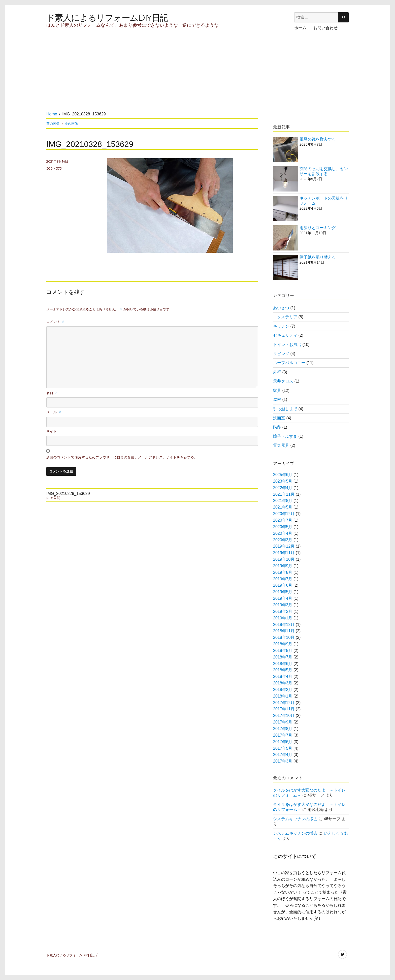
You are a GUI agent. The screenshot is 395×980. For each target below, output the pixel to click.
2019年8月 (283, 572)
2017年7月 (283, 735)
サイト (52, 431)
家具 (277, 390)
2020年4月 (283, 533)
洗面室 (279, 418)
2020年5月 (283, 527)
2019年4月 (283, 598)
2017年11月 (284, 709)
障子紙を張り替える (318, 257)
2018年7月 (283, 657)
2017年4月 (283, 755)
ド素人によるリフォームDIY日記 (107, 18)
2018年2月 (283, 690)
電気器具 (281, 445)
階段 (277, 427)
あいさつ (281, 308)
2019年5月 (283, 592)
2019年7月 (283, 579)
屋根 (277, 400)
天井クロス (283, 381)
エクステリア (285, 317)
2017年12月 (284, 703)
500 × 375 (54, 168)
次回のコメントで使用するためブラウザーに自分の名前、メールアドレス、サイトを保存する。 (122, 457)
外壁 (277, 372)
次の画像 (71, 123)
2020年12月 (284, 514)
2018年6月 (283, 664)
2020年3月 (283, 540)
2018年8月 (283, 651)
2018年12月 (284, 625)
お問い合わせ (325, 28)
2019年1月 (283, 618)
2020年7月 (283, 520)
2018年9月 (283, 644)
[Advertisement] (139, 76)
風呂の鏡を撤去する (318, 139)
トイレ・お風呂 (287, 345)
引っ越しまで (285, 409)
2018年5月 (283, 670)
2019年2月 (283, 611)
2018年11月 (284, 631)
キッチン (281, 326)
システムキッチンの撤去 (295, 819)
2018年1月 (283, 696)
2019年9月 (283, 566)
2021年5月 (283, 507)
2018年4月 (283, 676)
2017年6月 (283, 742)
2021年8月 (283, 501)
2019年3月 (283, 605)
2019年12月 (284, 546)
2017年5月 (283, 748)
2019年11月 (284, 553)
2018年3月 (283, 683)
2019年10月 (284, 559)
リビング (281, 354)
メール (54, 412)
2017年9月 (283, 722)
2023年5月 (283, 481)
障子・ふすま (285, 436)
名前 (52, 393)
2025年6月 (283, 475)
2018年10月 (284, 637)
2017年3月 (283, 761)
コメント (56, 322)
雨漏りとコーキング (318, 228)
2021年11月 (284, 494)
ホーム (300, 28)
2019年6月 (283, 585)
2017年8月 (283, 729)
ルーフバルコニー (289, 363)
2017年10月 (284, 716)
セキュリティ (285, 335)
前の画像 (53, 123)
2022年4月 (283, 488)
